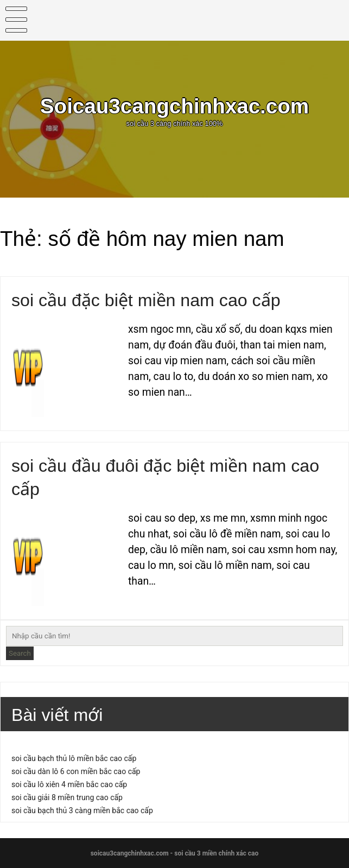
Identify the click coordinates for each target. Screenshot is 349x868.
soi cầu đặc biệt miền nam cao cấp (146, 300)
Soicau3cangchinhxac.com (174, 106)
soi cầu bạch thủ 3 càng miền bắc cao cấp (82, 810)
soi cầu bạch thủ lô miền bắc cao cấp (74, 758)
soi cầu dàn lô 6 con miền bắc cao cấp (76, 771)
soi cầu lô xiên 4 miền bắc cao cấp (69, 784)
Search (20, 653)
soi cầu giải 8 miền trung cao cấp (67, 797)
